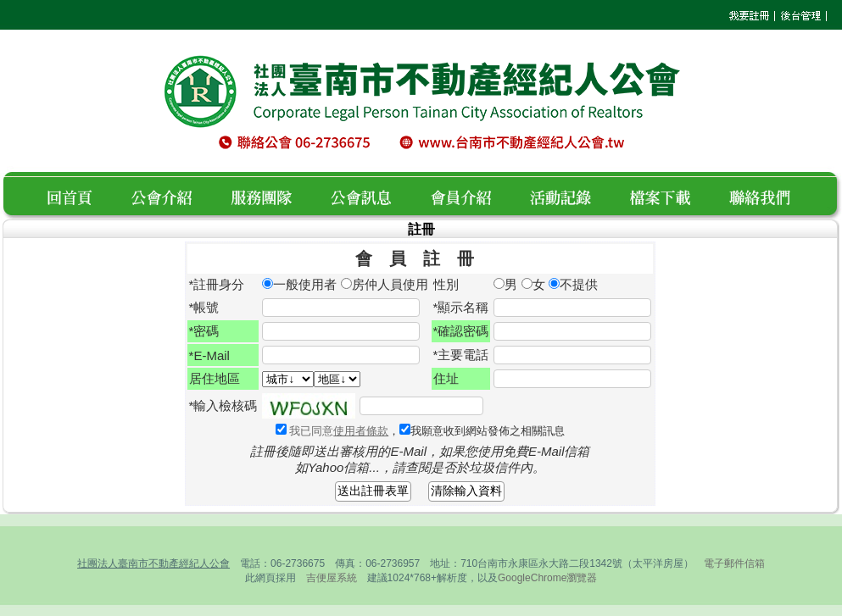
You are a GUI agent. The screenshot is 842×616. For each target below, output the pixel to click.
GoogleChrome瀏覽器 (547, 578)
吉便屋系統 (332, 578)
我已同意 (337, 431)
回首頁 (76, 195)
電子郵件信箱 (734, 563)
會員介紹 (471, 195)
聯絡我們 (764, 195)
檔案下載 (670, 195)
